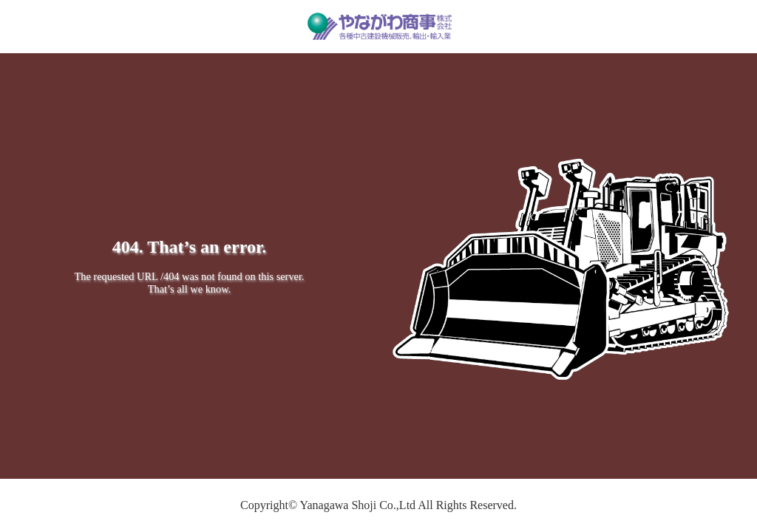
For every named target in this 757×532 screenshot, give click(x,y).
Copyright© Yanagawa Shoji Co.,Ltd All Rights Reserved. (378, 505)
